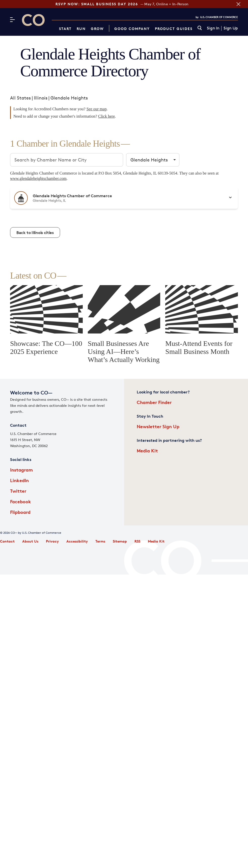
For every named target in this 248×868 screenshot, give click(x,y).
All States (20, 98)
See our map (97, 109)
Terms (100, 541)
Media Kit (147, 450)
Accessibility (77, 541)
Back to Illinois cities (35, 232)
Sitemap (120, 541)
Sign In (213, 28)
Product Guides (174, 29)
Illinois (41, 98)
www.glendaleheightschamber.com (38, 178)
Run (81, 29)
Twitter (18, 491)
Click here (106, 116)
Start (65, 29)
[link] (200, 28)
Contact (7, 541)
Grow (97, 29)
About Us (30, 541)
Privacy (52, 541)
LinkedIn (19, 480)
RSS (137, 541)
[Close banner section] (238, 4)
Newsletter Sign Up (158, 426)
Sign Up (231, 28)
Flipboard (20, 512)
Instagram (21, 470)
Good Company (132, 29)
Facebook (21, 501)
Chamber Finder (154, 402)
